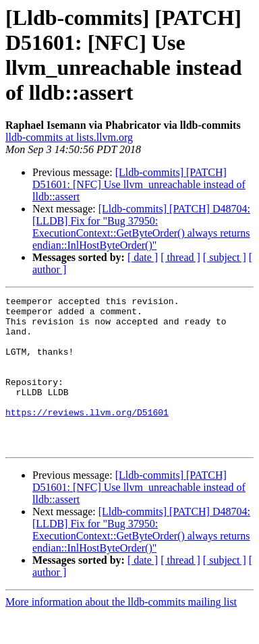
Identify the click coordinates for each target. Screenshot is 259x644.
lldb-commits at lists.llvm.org (69, 137)
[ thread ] (180, 257)
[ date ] (143, 257)
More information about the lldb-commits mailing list (121, 632)
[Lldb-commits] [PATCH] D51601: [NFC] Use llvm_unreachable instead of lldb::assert (139, 184)
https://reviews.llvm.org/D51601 (87, 436)
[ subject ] (225, 257)
